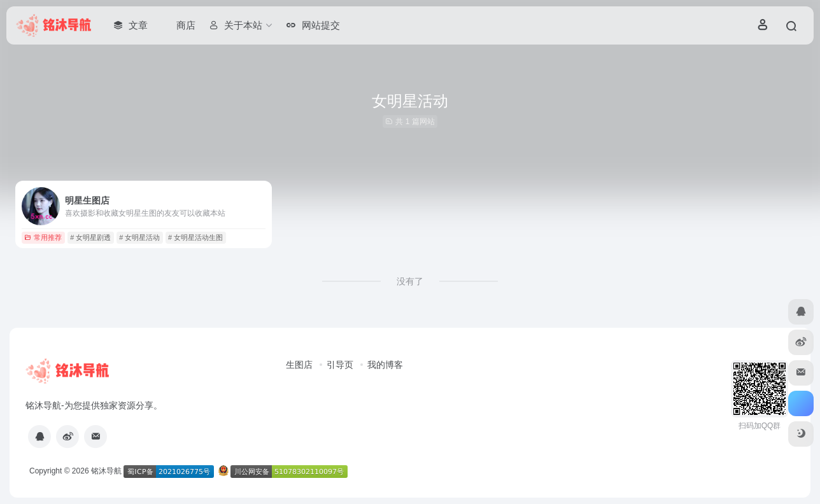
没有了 (410, 281)
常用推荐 (43, 237)
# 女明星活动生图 (195, 237)
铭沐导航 (106, 471)
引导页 (340, 365)
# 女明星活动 (139, 237)
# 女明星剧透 (90, 237)
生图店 (299, 365)
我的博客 (385, 365)
